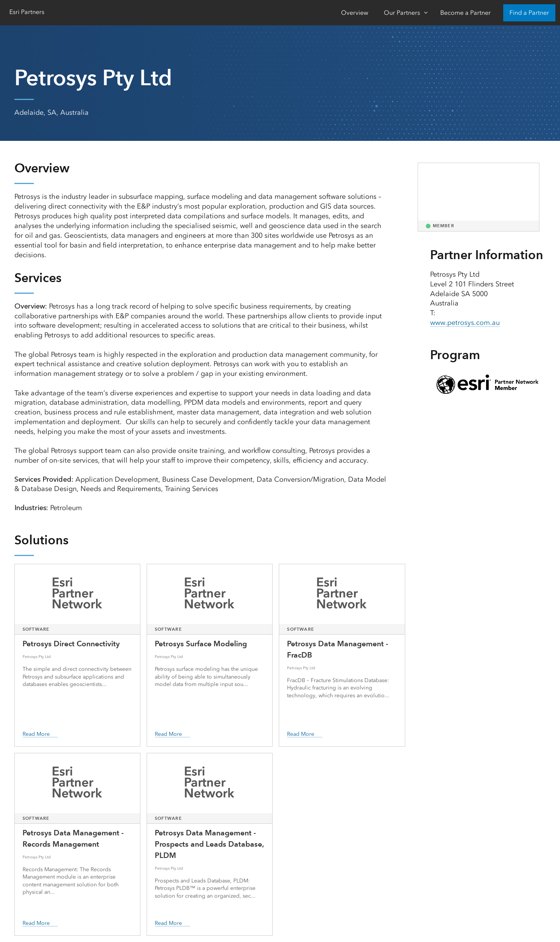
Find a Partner (529, 13)
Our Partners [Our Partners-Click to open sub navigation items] (402, 13)
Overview (355, 13)
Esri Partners (27, 12)
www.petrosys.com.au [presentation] (465, 323)
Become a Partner (465, 13)
